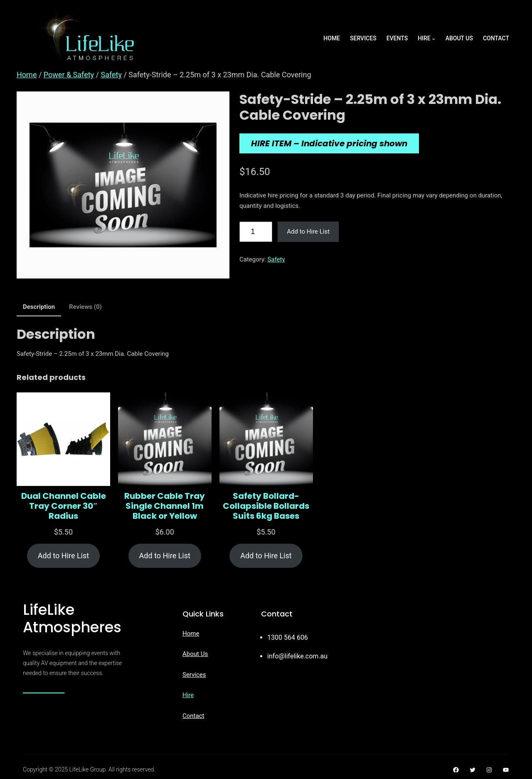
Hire (188, 695)
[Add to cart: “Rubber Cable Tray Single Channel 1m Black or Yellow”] (165, 556)
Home (27, 75)
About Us (195, 654)
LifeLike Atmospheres (72, 618)
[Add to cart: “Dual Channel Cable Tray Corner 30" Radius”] (63, 556)
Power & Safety (69, 75)
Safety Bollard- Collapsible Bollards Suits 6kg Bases (266, 506)
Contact (193, 716)
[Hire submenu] (433, 39)
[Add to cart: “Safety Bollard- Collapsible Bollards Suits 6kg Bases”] (266, 556)
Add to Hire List (308, 232)
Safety (111, 75)
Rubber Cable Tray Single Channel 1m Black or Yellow (165, 506)
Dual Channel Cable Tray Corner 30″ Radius (64, 506)
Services (194, 675)
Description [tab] (39, 307)
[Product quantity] (256, 232)
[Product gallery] (123, 185)
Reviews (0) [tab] (85, 307)
